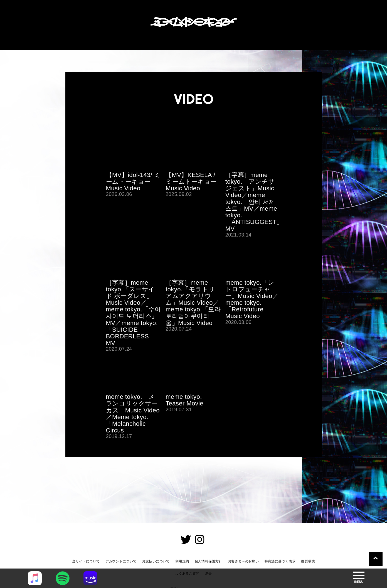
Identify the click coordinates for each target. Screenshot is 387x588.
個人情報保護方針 (209, 561)
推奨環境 (308, 561)
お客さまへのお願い (243, 561)
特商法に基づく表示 (280, 561)
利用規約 (182, 561)
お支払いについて (156, 561)
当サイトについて (86, 561)
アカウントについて (121, 561)
